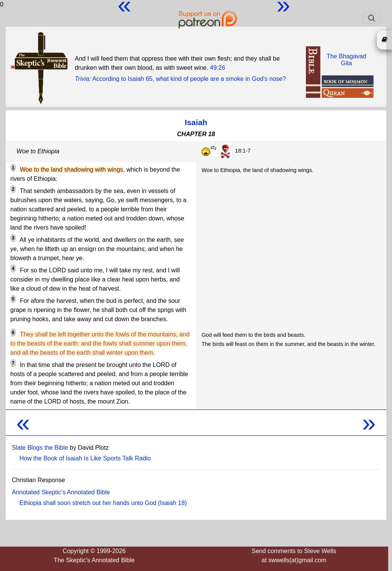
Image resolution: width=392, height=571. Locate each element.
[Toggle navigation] (372, 18)
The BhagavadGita (346, 60)
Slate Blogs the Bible (40, 448)
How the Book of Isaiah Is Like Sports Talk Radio (85, 458)
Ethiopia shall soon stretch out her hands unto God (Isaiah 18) (103, 503)
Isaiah (196, 122)
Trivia (82, 79)
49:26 (218, 68)
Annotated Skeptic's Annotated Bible (61, 492)
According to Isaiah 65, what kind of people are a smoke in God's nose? (189, 79)
